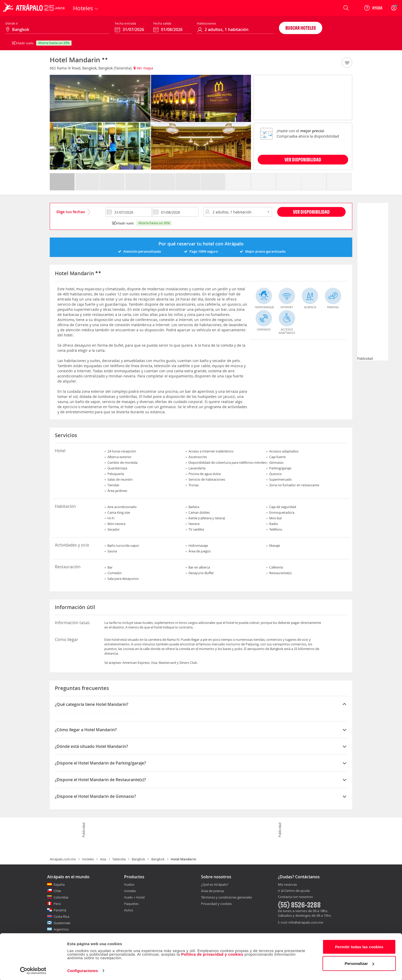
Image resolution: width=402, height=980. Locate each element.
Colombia (61, 897)
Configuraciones (83, 970)
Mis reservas (287, 885)
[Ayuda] (373, 8)
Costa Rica (61, 916)
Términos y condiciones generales (227, 897)
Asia (103, 859)
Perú (57, 904)
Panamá (60, 910)
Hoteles (88, 859)
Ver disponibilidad (311, 212)
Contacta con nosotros (295, 897)
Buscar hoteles (301, 28)
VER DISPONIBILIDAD (303, 159)
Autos (129, 910)
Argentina (61, 929)
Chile (57, 891)
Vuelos (129, 884)
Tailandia (119, 859)
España (59, 884)
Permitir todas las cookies (359, 946)
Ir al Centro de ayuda (294, 891)
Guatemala (62, 923)
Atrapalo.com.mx (63, 859)
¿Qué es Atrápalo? (215, 884)
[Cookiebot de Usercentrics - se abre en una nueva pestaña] (33, 970)
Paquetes (131, 904)
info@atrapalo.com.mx (306, 922)
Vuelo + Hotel (134, 897)
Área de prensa (212, 891)
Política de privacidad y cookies (212, 953)
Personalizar (359, 963)
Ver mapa (143, 68)
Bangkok (138, 859)
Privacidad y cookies (216, 904)
